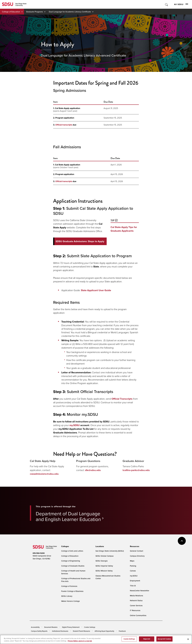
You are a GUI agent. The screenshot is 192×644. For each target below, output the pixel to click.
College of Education (11, 12)
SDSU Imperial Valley (104, 566)
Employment (135, 581)
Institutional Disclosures (60, 631)
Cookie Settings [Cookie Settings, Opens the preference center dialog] (129, 639)
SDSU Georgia (102, 561)
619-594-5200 (39, 553)
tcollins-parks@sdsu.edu (136, 470)
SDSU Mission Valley (104, 571)
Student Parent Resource (81, 631)
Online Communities (138, 615)
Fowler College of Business (72, 591)
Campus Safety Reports (39, 631)
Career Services (136, 605)
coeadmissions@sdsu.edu (44, 474)
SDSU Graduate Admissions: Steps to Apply (80, 241)
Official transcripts (64, 125)
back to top (182, 541)
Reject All (147, 639)
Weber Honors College (70, 601)
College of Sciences (69, 586)
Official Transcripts (122, 399)
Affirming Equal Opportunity (104, 631)
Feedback (122, 631)
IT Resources (135, 610)
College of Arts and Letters (72, 551)
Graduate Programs (34, 12)
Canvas (133, 571)
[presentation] (65, 546)
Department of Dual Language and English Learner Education (68, 516)
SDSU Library (67, 596)
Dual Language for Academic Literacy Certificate (70, 12)
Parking (133, 566)
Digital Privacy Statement (71, 627)
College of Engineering (71, 561)
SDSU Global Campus (105, 556)
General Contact (137, 551)
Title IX (133, 586)
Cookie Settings (90, 627)
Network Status (136, 600)
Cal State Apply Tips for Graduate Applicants (124, 229)
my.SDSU (75, 425)
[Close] (188, 639)
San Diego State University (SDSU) (110, 551)
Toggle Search (167, 4)
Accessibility (35, 627)
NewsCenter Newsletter (140, 591)
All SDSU (181, 4)
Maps (132, 561)
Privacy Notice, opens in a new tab (80, 641)
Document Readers (51, 627)
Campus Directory (137, 556)
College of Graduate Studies (73, 566)
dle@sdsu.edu (93, 470)
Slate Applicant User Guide (96, 290)
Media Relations (136, 596)
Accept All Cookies (164, 639)
